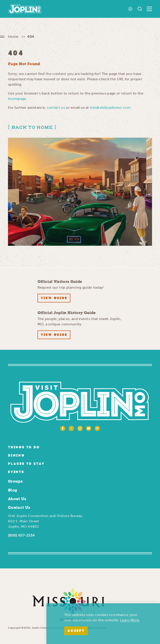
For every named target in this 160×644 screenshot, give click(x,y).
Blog (13, 490)
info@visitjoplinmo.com (110, 108)
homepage (17, 99)
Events (16, 472)
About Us (17, 499)
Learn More (130, 620)
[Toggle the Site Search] (140, 9)
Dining (16, 456)
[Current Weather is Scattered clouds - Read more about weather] (130, 9)
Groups (15, 481)
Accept (76, 631)
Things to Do (24, 448)
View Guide (54, 298)
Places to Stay (26, 464)
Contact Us (19, 507)
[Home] (25, 9)
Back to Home (32, 128)
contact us (56, 108)
